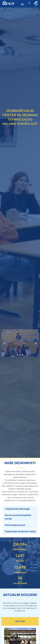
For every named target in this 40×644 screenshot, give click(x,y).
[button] (22, 4)
